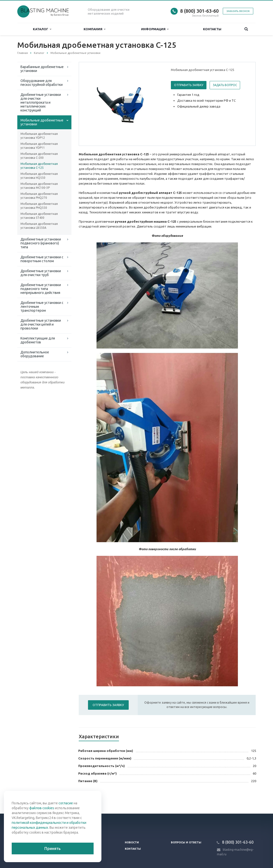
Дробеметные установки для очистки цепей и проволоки (41, 324)
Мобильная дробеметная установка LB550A (39, 226)
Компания (94, 29)
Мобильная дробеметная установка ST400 (39, 216)
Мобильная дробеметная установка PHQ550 (39, 206)
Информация (155, 29)
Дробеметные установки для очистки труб (41, 273)
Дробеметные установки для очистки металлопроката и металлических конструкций (41, 102)
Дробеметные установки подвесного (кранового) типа (41, 243)
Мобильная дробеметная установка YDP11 (39, 146)
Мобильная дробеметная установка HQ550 (39, 176)
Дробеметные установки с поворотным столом (42, 259)
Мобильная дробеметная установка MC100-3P (39, 186)
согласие (66, 803)
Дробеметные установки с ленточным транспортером (42, 307)
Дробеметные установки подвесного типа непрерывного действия (41, 289)
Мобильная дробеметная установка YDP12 (39, 136)
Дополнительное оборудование (35, 354)
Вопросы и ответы (186, 842)
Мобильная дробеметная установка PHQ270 (39, 196)
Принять (53, 848)
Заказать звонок (238, 11)
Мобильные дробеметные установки (42, 122)
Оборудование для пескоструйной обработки (42, 83)
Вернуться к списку (33, 798)
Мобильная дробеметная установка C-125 (39, 166)
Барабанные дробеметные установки (42, 69)
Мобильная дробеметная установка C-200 (39, 156)
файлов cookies (42, 808)
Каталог (42, 29)
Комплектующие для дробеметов (38, 340)
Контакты (212, 29)
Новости (132, 842)
